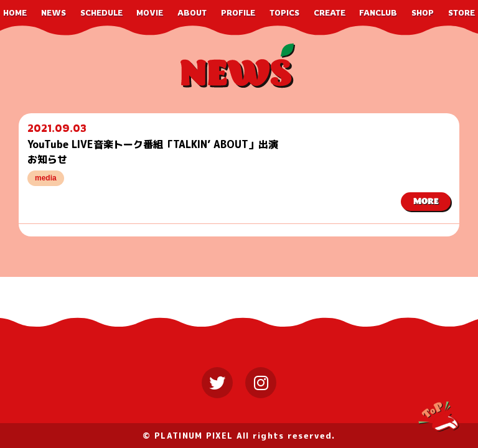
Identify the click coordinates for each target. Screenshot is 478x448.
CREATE (330, 13)
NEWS (54, 13)
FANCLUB (378, 13)
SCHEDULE (101, 13)
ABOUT (192, 13)
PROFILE (238, 13)
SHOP (423, 13)
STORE (462, 13)
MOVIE (150, 13)
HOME (15, 13)
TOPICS (284, 13)
